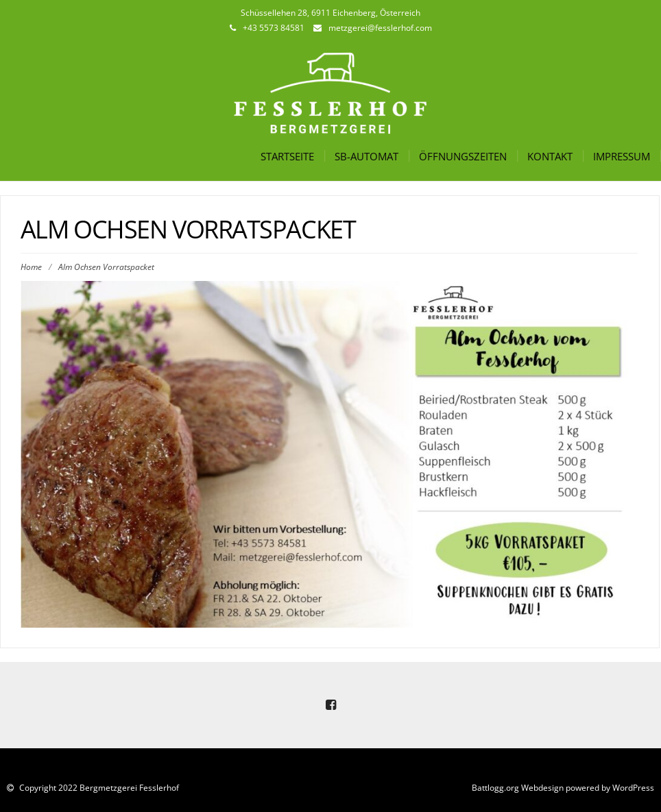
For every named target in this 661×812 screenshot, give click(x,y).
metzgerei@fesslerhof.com (380, 28)
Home (31, 267)
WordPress (633, 788)
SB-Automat (366, 156)
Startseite (287, 156)
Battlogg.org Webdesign (518, 788)
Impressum (622, 156)
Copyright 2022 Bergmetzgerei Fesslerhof (98, 788)
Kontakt (550, 156)
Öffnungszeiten (463, 156)
